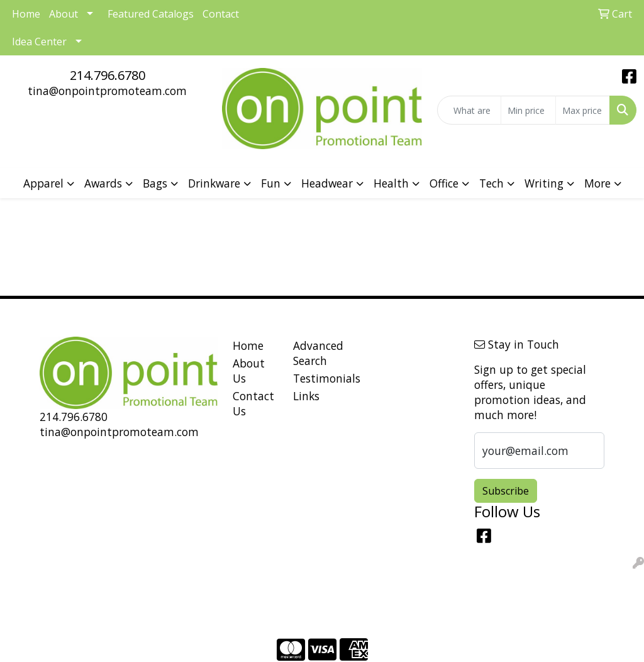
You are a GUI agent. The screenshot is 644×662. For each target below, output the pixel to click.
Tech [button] (491, 183)
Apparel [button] (43, 183)
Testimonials (316, 378)
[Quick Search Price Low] (528, 110)
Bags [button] (155, 183)
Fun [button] (271, 183)
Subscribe (506, 491)
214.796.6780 (108, 75)
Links (306, 396)
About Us (249, 371)
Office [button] (444, 183)
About (64, 14)
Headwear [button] (327, 183)
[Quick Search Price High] (583, 110)
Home (248, 345)
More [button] (597, 183)
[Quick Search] (469, 110)
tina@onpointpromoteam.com (107, 91)
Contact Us (253, 403)
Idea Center (39, 42)
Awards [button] (103, 183)
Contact (221, 14)
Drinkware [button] (214, 183)
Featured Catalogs (151, 14)
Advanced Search (316, 353)
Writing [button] (544, 183)
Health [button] (391, 183)
